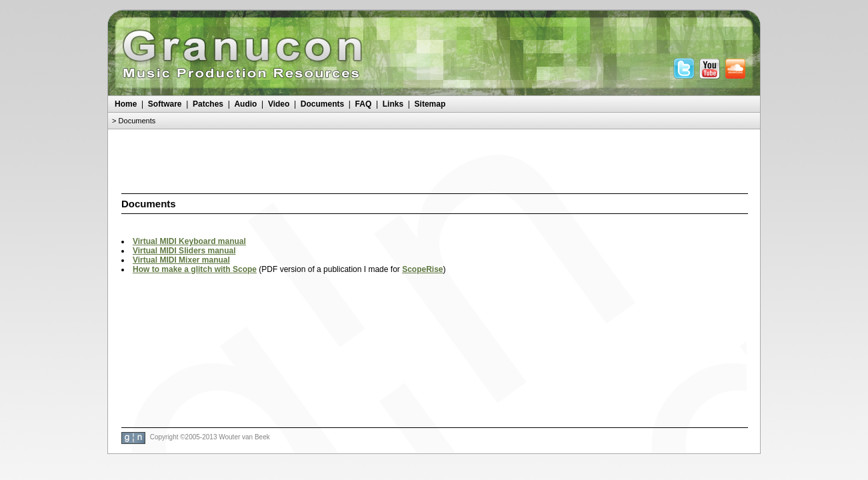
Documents (322, 104)
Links (393, 104)
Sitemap (430, 104)
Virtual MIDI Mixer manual (181, 260)
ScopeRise (422, 269)
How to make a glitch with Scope (195, 269)
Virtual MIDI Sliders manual (184, 251)
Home (126, 104)
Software (165, 104)
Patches (208, 104)
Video (279, 104)
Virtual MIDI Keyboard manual (189, 241)
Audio (245, 104)
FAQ (364, 104)
